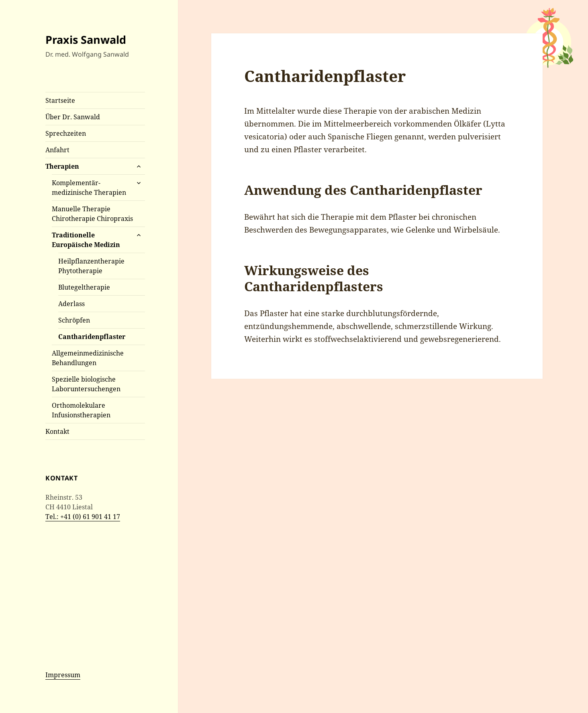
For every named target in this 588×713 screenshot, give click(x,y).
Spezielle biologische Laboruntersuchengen (86, 384)
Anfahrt (57, 150)
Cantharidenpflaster (92, 337)
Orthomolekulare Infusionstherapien (81, 410)
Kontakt (57, 431)
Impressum (63, 675)
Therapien (62, 166)
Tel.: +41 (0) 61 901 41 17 (83, 517)
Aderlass (71, 304)
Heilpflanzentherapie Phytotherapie (91, 266)
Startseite (60, 100)
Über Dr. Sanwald (73, 117)
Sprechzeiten (66, 133)
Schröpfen (74, 320)
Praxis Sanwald (86, 40)
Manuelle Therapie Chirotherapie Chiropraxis (92, 214)
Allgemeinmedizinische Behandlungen (88, 358)
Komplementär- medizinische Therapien (89, 188)
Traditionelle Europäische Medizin (86, 240)
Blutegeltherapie (84, 287)
